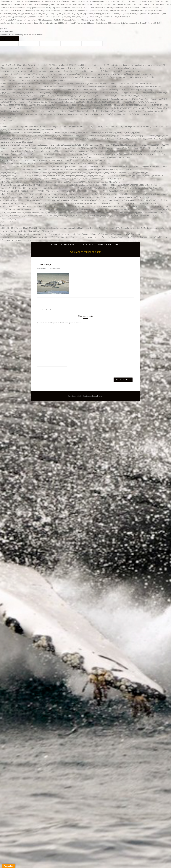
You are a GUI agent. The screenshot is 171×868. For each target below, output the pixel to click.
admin (58, 269)
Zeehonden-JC (44, 310)
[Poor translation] (14, 39)
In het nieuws (104, 244)
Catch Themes (98, 396)
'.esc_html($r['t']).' (9, 117)
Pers (117, 244)
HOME (54, 244)
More (2, 124)
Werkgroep (67, 244)
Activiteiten (85, 244)
